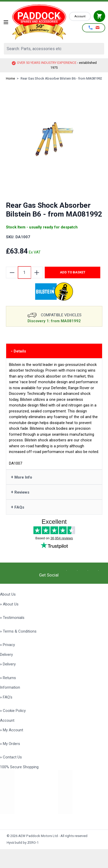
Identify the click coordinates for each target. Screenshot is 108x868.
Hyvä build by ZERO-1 (23, 843)
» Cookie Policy (13, 711)
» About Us (9, 604)
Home (10, 78)
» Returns (8, 678)
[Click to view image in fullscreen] (54, 139)
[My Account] (80, 16)
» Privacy (7, 645)
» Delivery (8, 664)
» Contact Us (11, 757)
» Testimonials (12, 618)
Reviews (20, 492)
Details (18, 351)
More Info (21, 477)
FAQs (17, 507)
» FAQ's (6, 697)
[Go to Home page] (39, 22)
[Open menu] (6, 22)
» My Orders (10, 744)
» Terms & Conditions (18, 631)
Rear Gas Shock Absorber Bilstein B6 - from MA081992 (61, 78)
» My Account (12, 730)
